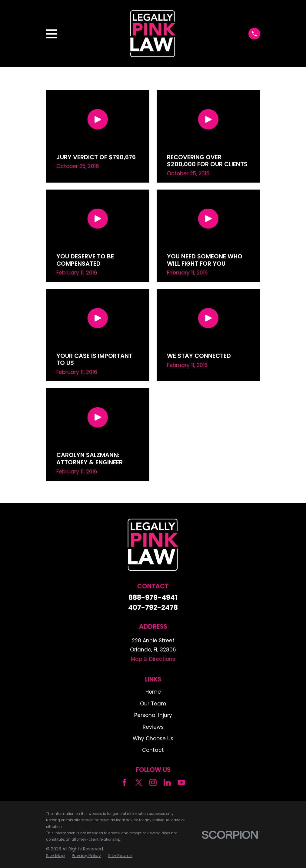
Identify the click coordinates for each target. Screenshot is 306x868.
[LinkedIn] (167, 782)
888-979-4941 (153, 598)
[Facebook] (125, 782)
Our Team (153, 704)
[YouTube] (181, 782)
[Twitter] (139, 782)
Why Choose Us (153, 738)
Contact (153, 750)
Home (153, 692)
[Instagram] (153, 782)
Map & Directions (153, 659)
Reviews (153, 727)
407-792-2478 (153, 608)
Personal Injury (153, 715)
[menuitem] (55, 856)
